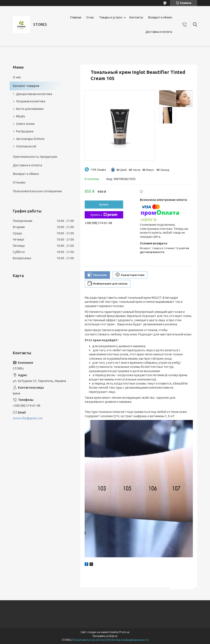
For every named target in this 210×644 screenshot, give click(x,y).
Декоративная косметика (34, 94)
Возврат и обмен (160, 17)
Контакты (136, 17)
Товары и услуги (111, 17)
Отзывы (19, 182)
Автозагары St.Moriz (30, 139)
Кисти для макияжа (30, 109)
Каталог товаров (26, 86)
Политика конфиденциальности (128, 640)
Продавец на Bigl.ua (105, 636)
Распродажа (25, 131)
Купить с (104, 215)
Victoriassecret (26, 146)
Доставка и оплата (159, 32)
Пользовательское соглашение (37, 191)
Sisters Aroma (25, 124)
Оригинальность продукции (35, 157)
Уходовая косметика (31, 101)
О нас (90, 17)
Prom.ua (124, 632)
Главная (76, 17)
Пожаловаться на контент (90, 640)
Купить (104, 205)
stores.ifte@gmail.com (28, 418)
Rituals (21, 116)
